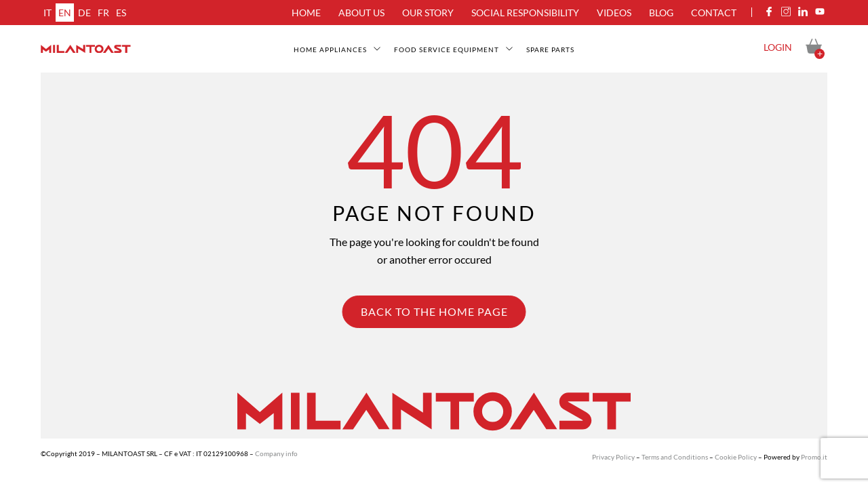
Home (306, 13)
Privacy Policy (613, 457)
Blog (661, 13)
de (84, 13)
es (121, 13)
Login (778, 47)
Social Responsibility (525, 13)
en (65, 13)
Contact (714, 13)
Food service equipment (447, 49)
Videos (614, 13)
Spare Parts (550, 49)
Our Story (428, 13)
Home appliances (330, 49)
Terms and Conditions (675, 457)
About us (361, 13)
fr (103, 13)
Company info (276, 453)
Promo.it (814, 457)
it (47, 13)
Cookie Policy (736, 457)
